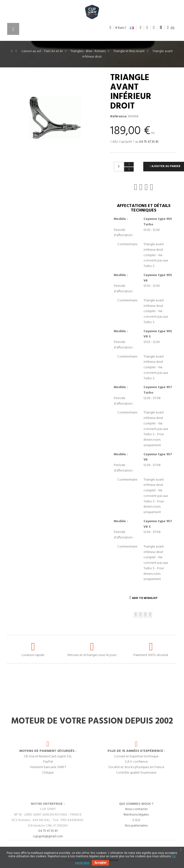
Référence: (119, 117)
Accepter (100, 863)
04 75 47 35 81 (149, 142)
